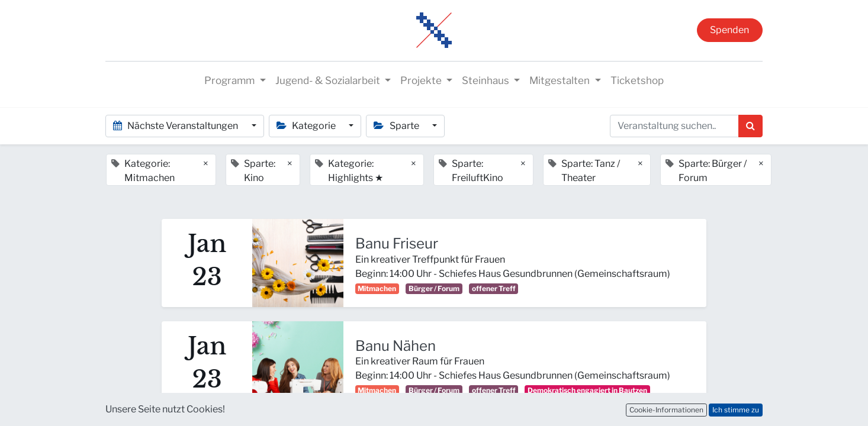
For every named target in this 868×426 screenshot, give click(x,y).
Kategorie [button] (307, 126)
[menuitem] (637, 81)
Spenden (729, 30)
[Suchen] (750, 126)
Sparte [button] (397, 126)
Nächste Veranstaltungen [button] (176, 126)
